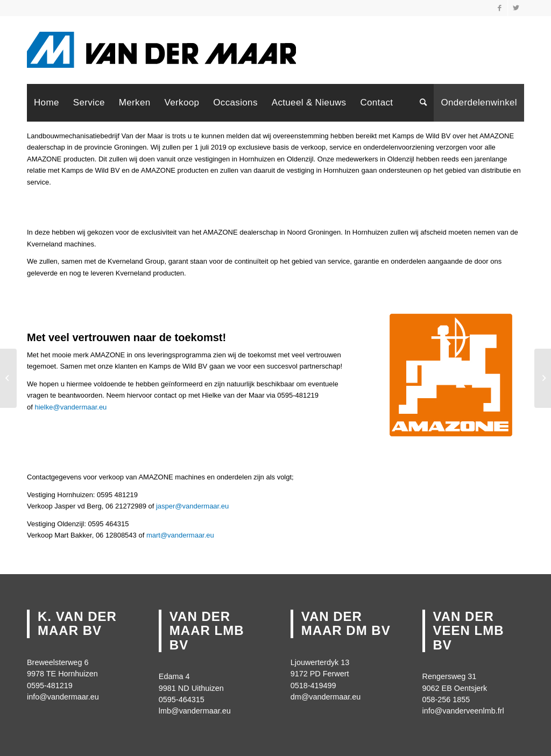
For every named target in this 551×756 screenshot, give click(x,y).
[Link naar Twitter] (516, 8)
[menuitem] (47, 103)
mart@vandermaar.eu (180, 535)
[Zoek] (423, 103)
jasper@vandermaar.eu (192, 506)
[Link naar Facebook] (500, 8)
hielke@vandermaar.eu (70, 407)
